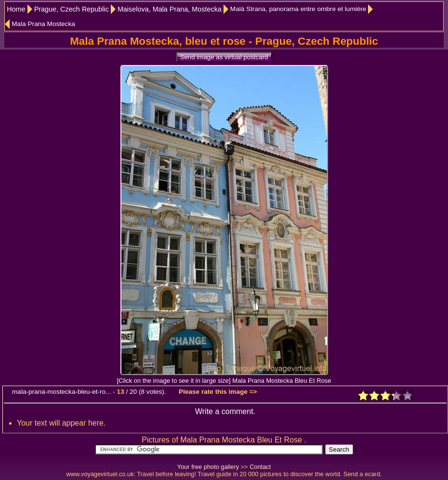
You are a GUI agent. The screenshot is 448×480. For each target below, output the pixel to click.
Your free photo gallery (208, 467)
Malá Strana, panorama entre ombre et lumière (298, 9)
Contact (260, 467)
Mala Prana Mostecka (43, 24)
